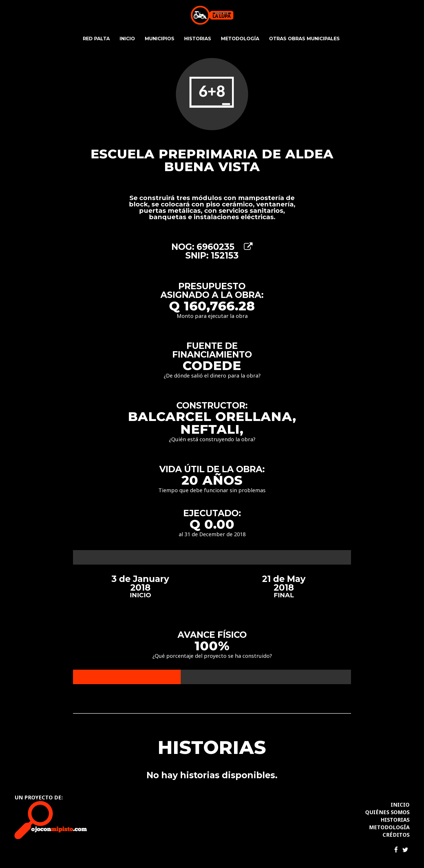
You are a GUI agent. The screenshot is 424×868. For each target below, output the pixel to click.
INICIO (400, 805)
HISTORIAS (395, 820)
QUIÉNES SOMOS (387, 812)
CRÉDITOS (396, 835)
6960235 (225, 247)
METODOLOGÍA (389, 827)
